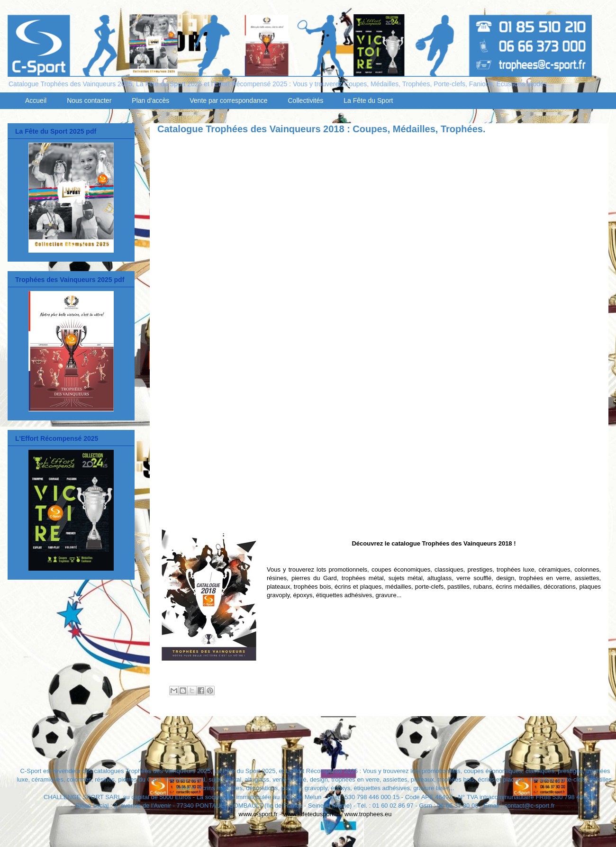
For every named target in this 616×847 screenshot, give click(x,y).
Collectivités (306, 100)
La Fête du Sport (368, 100)
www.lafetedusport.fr (311, 814)
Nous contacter (89, 100)
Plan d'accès (150, 100)
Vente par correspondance (228, 100)
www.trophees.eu (368, 814)
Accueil (36, 100)
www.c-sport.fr (258, 814)
